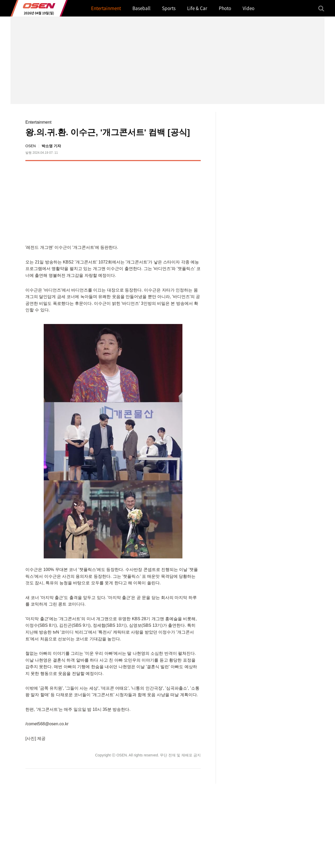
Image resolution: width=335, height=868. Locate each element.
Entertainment (38, 122)
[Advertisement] (157, 202)
